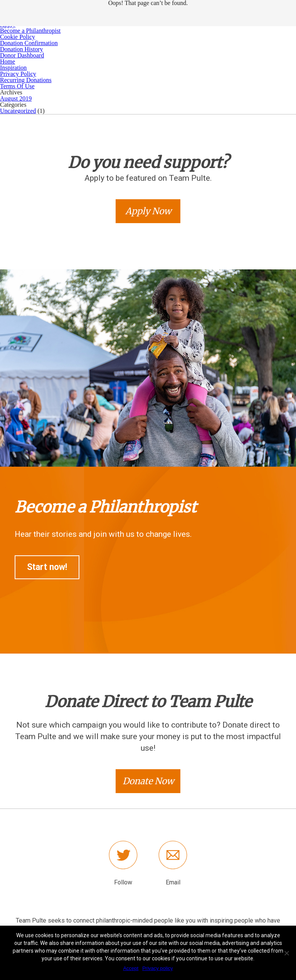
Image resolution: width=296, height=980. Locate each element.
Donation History (22, 49)
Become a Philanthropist (30, 31)
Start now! (47, 567)
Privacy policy (157, 968)
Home (8, 61)
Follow (123, 882)
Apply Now (148, 211)
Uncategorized (18, 111)
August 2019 (16, 98)
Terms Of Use (17, 86)
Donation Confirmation (29, 43)
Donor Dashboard (22, 55)
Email (173, 882)
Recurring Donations (26, 80)
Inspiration (13, 68)
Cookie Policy (18, 37)
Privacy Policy (18, 74)
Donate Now (148, 781)
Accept (131, 968)
